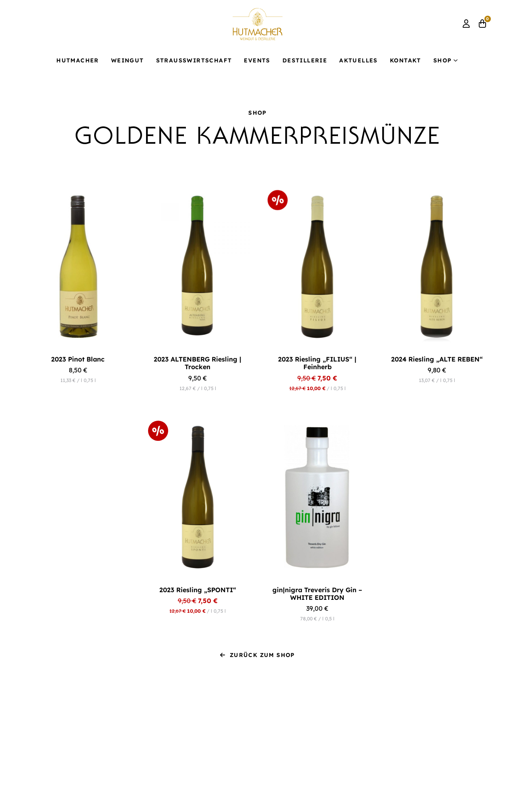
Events (257, 60)
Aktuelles (358, 60)
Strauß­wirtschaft (194, 60)
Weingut (128, 60)
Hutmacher (78, 60)
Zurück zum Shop (257, 655)
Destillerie (305, 60)
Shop (443, 60)
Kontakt (406, 60)
